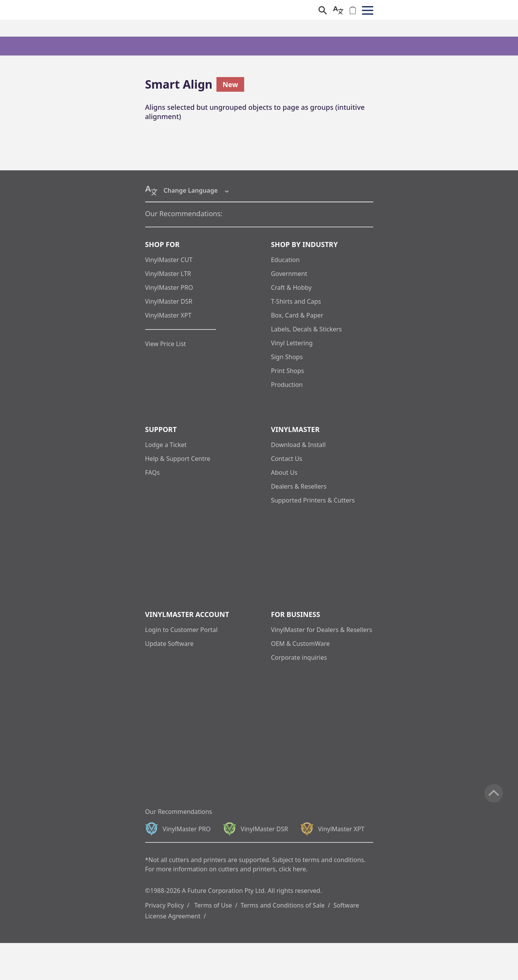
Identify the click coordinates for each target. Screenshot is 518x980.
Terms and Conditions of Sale (283, 905)
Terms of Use (213, 905)
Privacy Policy (165, 905)
